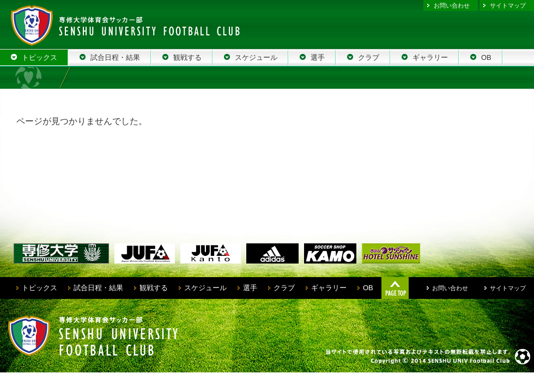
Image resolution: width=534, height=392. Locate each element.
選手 (250, 288)
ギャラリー (329, 288)
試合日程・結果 (98, 288)
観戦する (154, 288)
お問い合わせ (452, 5)
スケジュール (205, 288)
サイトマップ (508, 5)
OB (368, 288)
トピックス (40, 288)
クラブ (284, 288)
